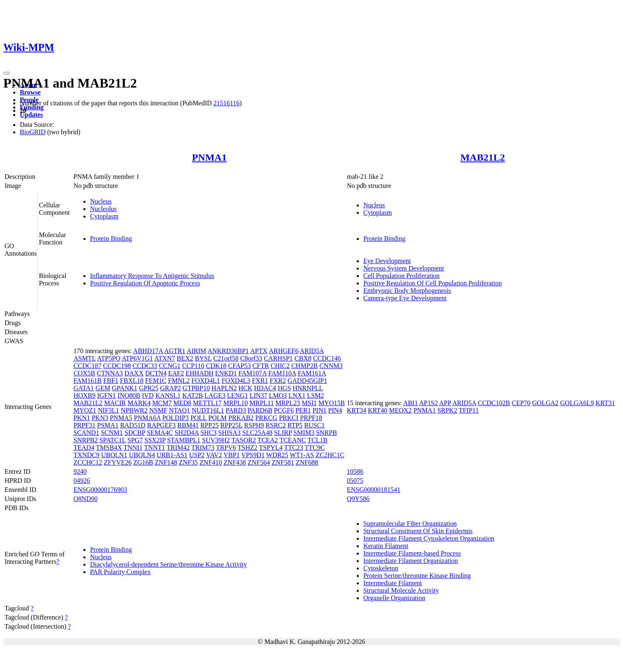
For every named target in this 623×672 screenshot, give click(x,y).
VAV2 (214, 455)
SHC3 (208, 433)
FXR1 (260, 381)
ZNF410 (211, 462)
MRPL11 (262, 403)
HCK (246, 388)
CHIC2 (280, 366)
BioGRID (33, 132)
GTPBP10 (196, 388)
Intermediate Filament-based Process (412, 553)
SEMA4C (160, 433)
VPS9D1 (253, 455)
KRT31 (605, 403)
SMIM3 (304, 433)
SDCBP (135, 433)
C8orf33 (251, 358)
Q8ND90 (86, 499)
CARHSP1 (278, 358)
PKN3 (100, 418)
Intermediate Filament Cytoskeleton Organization (429, 538)
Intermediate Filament (393, 583)
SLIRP (283, 433)
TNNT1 (155, 448)
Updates (31, 115)
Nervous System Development (404, 268)
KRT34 (357, 410)
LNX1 (297, 395)
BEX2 (185, 358)
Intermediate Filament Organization (411, 561)
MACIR (115, 403)
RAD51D (133, 425)
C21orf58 (226, 358)
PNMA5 (121, 418)
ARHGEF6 (284, 351)
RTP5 (295, 425)
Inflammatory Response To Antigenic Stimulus (152, 276)
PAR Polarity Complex (120, 572)
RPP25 (209, 425)
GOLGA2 (545, 403)
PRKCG (266, 418)
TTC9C (315, 448)
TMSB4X (109, 448)
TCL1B (318, 440)
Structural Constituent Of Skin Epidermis (418, 531)
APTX (259, 351)
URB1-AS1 (172, 455)
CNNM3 (331, 366)
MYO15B (332, 403)
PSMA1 (108, 425)
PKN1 (82, 418)
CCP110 (193, 366)
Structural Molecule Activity (401, 590)
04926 (82, 481)
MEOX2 (400, 410)
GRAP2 (171, 388)
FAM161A (312, 373)
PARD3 (236, 410)
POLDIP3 (175, 418)
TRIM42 (178, 448)
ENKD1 (226, 373)
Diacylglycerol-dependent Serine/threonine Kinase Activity (168, 564)
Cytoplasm (104, 216)
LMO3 (278, 395)
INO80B (129, 395)
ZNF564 (259, 462)
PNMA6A (147, 418)
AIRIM (196, 351)
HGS (284, 388)
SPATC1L (113, 440)
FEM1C (156, 381)
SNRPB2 (86, 440)
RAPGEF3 (161, 425)
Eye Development (387, 261)
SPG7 (135, 440)
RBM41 (188, 425)
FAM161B (88, 381)
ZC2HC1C (330, 455)
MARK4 (139, 403)
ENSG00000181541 (374, 490)
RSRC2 (276, 425)
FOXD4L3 (236, 381)
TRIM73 (203, 448)
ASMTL (85, 358)
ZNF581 (283, 462)
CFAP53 (240, 366)
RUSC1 (315, 425)
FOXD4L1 (206, 381)
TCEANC (293, 440)
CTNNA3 (110, 373)
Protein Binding (111, 239)
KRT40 (378, 410)
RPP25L (232, 425)
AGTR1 (175, 351)
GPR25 (149, 388)
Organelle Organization (394, 598)
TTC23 (294, 448)
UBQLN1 (114, 455)
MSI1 (309, 403)
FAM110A (282, 373)
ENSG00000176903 (100, 490)
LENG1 (238, 395)
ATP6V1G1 (137, 358)
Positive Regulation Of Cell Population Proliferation (433, 283)
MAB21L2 (483, 157)
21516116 (226, 103)
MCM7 (162, 403)
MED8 (182, 403)
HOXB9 (84, 395)
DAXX (134, 373)
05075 (355, 481)
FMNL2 (179, 381)
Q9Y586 (358, 499)
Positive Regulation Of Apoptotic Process (145, 283)
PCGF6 (284, 410)
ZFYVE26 (118, 462)
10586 (355, 471)
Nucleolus (103, 209)
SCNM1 (112, 433)
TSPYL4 (271, 448)
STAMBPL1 (184, 440)
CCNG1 (170, 366)
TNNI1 (133, 448)
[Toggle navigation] (7, 73)
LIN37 (259, 395)
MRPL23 (288, 403)
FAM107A (253, 373)
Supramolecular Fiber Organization (410, 524)
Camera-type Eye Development (405, 298)
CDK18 (216, 366)
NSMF (159, 410)
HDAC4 (265, 388)
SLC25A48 (257, 433)
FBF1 (111, 381)
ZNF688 (307, 462)
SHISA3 (230, 433)
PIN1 (320, 410)
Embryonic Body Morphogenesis (407, 291)
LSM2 (316, 395)
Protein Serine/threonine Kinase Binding (417, 576)
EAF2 (176, 373)
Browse (30, 92)
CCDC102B (494, 403)
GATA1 (84, 388)
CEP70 (521, 403)
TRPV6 (226, 448)
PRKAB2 (241, 418)
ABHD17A (148, 351)
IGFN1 (106, 395)
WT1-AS (302, 455)
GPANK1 (125, 388)
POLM (218, 418)
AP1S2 (428, 403)
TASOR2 (244, 440)
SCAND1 (86, 433)
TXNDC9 (86, 455)
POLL (198, 418)
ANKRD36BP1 (228, 351)
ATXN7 (165, 358)
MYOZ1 (85, 410)
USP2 (197, 455)
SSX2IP (155, 440)
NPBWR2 (134, 410)
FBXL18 (132, 381)
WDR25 (277, 455)
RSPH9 (254, 425)
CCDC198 (117, 366)
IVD (148, 395)
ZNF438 (235, 462)
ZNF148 (166, 462)
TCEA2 (268, 440)
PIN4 (335, 410)
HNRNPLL (308, 388)
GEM (103, 388)
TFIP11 (469, 410)
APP (445, 403)
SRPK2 (447, 410)
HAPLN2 (224, 388)
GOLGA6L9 (577, 403)
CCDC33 (145, 366)
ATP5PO (109, 358)
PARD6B (260, 410)
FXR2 (278, 381)
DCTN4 (156, 373)
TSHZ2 (248, 448)
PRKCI (289, 418)
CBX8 (303, 358)
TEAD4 (84, 448)
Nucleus (101, 201)
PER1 (303, 410)
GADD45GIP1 (307, 381)
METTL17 (207, 403)
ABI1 (410, 403)
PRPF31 (84, 425)
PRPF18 (311, 418)
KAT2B (193, 395)
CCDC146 (327, 358)
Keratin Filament (386, 546)
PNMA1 (209, 157)
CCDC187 (88, 366)
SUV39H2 (216, 440)
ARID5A (312, 351)
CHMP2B (305, 366)
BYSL (203, 358)
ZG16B (143, 462)
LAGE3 (215, 395)
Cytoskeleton (381, 568)
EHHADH (200, 373)
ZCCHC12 (88, 462)
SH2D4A (187, 433)
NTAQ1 (179, 410)
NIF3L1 (109, 410)
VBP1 (231, 455)
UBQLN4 (142, 455)
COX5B (84, 373)
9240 (80, 471)
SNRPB (326, 433)
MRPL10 (236, 403)
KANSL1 (168, 395)
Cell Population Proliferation (402, 276)
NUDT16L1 (208, 410)
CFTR (261, 366)
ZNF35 (188, 462)
